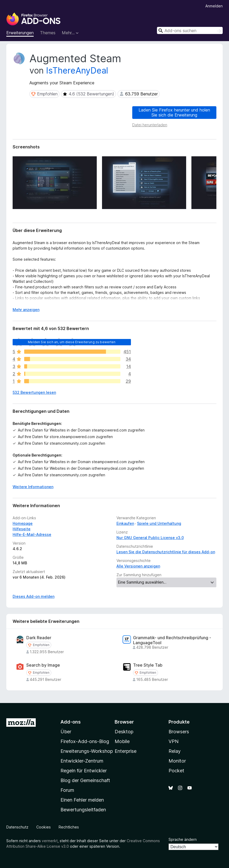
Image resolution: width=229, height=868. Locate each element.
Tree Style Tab (148, 665)
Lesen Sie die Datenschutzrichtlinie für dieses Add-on (166, 552)
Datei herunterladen (150, 125)
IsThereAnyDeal (77, 71)
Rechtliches (69, 827)
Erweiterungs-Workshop (87, 751)
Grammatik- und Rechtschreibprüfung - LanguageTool (172, 640)
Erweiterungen (20, 33)
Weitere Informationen (33, 487)
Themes (48, 33)
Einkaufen (125, 523)
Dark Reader (39, 638)
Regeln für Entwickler (84, 771)
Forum (67, 790)
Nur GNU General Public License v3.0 (150, 538)
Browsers (179, 732)
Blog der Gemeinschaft (85, 780)
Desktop (124, 732)
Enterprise (126, 751)
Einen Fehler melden (82, 800)
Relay (175, 751)
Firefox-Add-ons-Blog (85, 741)
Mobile (122, 741)
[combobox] (190, 30)
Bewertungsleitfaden (83, 810)
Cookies (44, 827)
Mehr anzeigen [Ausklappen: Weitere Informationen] (26, 310)
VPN (174, 741)
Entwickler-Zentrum (82, 761)
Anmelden (214, 6)
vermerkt (50, 841)
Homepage (23, 523)
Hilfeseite (22, 529)
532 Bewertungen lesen (34, 392)
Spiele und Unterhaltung (159, 523)
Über (66, 732)
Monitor (177, 761)
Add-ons (71, 722)
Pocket (176, 771)
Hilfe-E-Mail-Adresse (32, 534)
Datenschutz (17, 827)
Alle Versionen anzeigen (138, 566)
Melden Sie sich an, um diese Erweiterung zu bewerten (72, 342)
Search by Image (43, 665)
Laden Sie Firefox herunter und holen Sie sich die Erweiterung (174, 112)
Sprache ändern (183, 839)
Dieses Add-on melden (34, 596)
